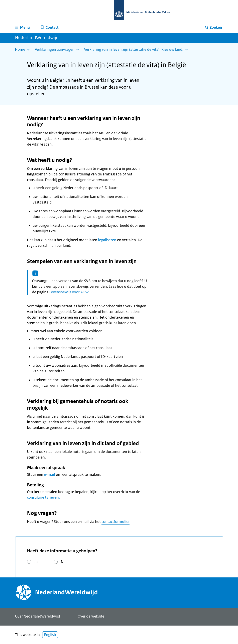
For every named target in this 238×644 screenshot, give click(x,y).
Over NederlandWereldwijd (38, 616)
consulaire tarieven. (43, 497)
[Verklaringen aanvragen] (58, 50)
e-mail (50, 475)
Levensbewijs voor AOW (69, 292)
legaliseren (107, 240)
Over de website (91, 616)
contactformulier (115, 522)
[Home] (23, 50)
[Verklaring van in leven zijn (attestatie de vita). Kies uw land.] (137, 50)
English (50, 635)
